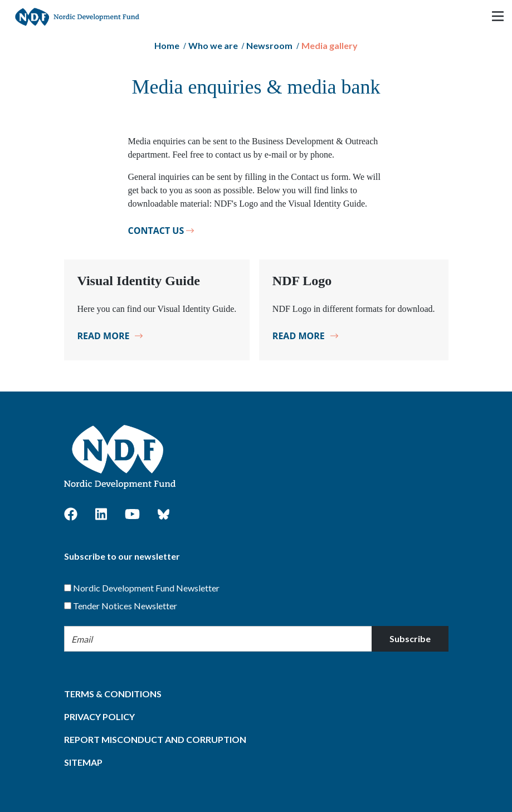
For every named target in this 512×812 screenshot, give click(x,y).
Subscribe (410, 639)
